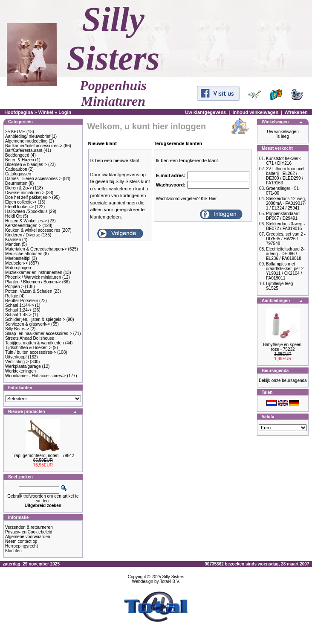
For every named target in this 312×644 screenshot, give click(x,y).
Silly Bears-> (17, 329)
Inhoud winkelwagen (256, 112)
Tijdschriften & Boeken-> (28, 348)
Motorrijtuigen (18, 268)
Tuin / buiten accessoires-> (30, 352)
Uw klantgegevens (205, 112)
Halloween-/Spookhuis (26, 211)
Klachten (13, 551)
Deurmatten (16, 183)
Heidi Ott (13, 216)
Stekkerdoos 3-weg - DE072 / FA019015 (286, 226)
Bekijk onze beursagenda (283, 380)
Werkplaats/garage (23, 366)
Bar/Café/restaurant (24, 150)
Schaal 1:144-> (20, 305)
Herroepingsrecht (22, 546)
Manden (13, 244)
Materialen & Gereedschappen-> (36, 249)
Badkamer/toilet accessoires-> (34, 146)
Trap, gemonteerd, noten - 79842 (43, 456)
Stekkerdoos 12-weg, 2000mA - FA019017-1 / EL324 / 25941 (286, 203)
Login (65, 112)
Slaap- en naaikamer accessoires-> (39, 334)
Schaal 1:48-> (18, 315)
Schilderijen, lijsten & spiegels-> (35, 319)
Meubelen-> (16, 263)
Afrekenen (296, 112)
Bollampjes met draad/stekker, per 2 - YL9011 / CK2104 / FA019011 (286, 271)
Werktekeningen (20, 371)
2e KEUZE (15, 132)
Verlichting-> (17, 362)
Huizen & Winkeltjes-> (26, 221)
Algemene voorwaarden (28, 537)
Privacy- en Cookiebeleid (29, 532)
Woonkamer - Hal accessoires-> (35, 376)
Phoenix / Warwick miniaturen (33, 277)
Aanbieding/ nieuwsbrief (28, 136)
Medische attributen (24, 254)
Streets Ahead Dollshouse (30, 338)
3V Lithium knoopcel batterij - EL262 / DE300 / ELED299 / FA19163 (285, 176)
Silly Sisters (173, 577)
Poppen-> (14, 287)
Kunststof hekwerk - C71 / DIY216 (285, 161)
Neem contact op (21, 541)
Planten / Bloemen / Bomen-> (33, 282)
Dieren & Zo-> (19, 188)
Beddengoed (17, 155)
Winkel (46, 112)
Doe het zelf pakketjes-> (28, 197)
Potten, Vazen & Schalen (29, 291)
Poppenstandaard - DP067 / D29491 (284, 216)
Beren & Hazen (20, 160)
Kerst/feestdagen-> (23, 226)
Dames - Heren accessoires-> (33, 179)
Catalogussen (18, 174)
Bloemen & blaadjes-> (26, 165)
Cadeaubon (16, 169)
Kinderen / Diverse (23, 235)
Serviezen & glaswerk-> (27, 324)
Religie (12, 296)
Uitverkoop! (16, 357)
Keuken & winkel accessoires (33, 230)
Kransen (13, 240)
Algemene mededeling (26, 141)
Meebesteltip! (18, 258)
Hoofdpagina (19, 112)
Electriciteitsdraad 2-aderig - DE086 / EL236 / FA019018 (285, 254)
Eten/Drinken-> (19, 207)
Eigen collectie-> (21, 202)
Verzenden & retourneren (29, 527)
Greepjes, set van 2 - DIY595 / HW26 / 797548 (286, 239)
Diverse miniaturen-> (25, 193)
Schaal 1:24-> (18, 310)
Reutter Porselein (22, 301)
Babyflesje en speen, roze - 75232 (283, 347)
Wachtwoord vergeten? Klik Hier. (187, 199)
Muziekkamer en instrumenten (34, 272)
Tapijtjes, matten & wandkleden (35, 343)
